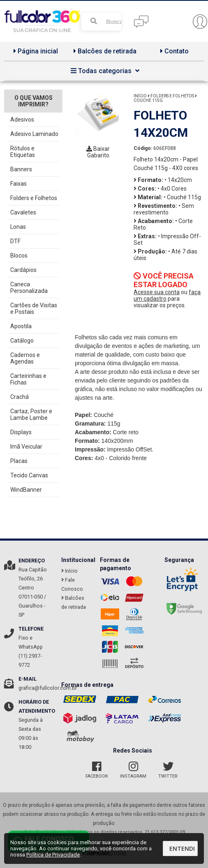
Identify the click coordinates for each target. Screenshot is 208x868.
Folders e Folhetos (34, 198)
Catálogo (22, 341)
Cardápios (23, 270)
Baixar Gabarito (98, 152)
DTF (15, 241)
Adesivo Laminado (34, 134)
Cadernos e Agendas (25, 358)
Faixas (18, 184)
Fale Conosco (72, 584)
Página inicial (35, 51)
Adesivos (22, 120)
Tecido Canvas (29, 475)
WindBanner (26, 490)
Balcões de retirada (104, 51)
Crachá (20, 397)
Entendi (182, 848)
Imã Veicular (26, 447)
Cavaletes (23, 212)
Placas (19, 461)
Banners (21, 169)
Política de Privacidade (53, 855)
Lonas (18, 227)
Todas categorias (104, 71)
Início (140, 96)
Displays (21, 432)
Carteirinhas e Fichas (28, 379)
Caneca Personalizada (29, 288)
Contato (173, 51)
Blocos (19, 256)
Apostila (21, 326)
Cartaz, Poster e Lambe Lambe (31, 414)
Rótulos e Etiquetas (23, 152)
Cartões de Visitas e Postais (34, 309)
